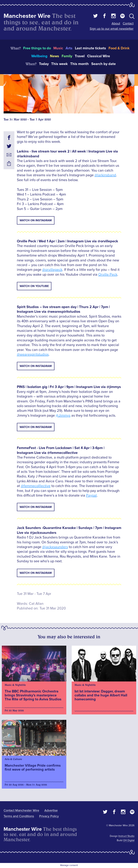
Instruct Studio (126, 836)
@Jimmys (63, 416)
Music (58, 48)
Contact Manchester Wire (21, 810)
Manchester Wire (27, 16)
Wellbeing (39, 56)
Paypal (91, 495)
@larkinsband (105, 175)
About (116, 23)
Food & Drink (119, 48)
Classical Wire (99, 56)
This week (59, 64)
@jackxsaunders (55, 547)
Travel (80, 56)
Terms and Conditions (19, 816)
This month (80, 64)
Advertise (51, 810)
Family (67, 56)
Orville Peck (108, 275)
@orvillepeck (52, 270)
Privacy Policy (49, 816)
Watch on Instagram (36, 220)
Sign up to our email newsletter (112, 29)
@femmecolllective (36, 486)
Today (44, 64)
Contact (128, 23)
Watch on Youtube (34, 286)
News (55, 56)
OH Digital (129, 840)
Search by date (103, 64)
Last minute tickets (90, 48)
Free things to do (37, 48)
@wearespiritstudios (33, 355)
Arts (69, 48)
